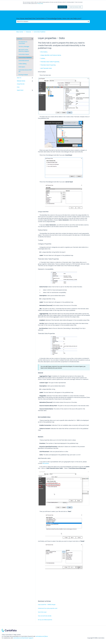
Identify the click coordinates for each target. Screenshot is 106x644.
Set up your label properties (45, 620)
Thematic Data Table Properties (50, 62)
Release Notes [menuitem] (21, 81)
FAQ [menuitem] (18, 87)
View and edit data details (45, 616)
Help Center (20, 32)
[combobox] (52, 22)
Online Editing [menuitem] (22, 64)
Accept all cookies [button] (62, 7)
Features (28, 32)
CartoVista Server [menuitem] (24, 61)
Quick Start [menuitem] (20, 90)
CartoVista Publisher (40, 32)
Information (44, 52)
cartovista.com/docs (42, 636)
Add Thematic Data (46, 68)
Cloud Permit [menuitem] (21, 84)
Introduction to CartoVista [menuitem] (23, 43)
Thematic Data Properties (48, 65)
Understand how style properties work (48, 608)
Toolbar (43, 58)
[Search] (88, 22)
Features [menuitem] (20, 39)
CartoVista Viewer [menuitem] (24, 54)
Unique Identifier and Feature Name (51, 55)
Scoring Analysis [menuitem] (23, 75)
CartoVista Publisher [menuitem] (25, 58)
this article (46, 463)
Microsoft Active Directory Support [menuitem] (24, 50)
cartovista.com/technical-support (23, 638)
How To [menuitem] (19, 78)
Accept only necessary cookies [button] (75, 7)
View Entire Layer (42, 612)
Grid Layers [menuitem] (22, 67)
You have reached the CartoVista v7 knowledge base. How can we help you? (49, 18)
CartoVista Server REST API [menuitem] (25, 71)
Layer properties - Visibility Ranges (47, 605)
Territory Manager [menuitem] (24, 47)
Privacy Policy (40, 4)
